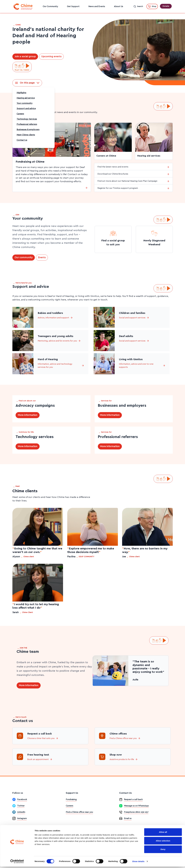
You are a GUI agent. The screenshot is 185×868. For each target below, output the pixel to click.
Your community (25, 103)
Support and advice (26, 109)
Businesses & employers (28, 130)
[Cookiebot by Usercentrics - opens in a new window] (17, 863)
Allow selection (163, 842)
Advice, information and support (55, 318)
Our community (24, 258)
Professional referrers (27, 124)
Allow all (163, 833)
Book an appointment (40, 759)
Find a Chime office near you (125, 738)
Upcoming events (51, 57)
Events (42, 258)
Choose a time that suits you (43, 738)
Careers (20, 114)
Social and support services (134, 318)
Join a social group (25, 57)
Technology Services (27, 119)
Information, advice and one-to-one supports (142, 366)
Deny (163, 851)
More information (28, 415)
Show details (138, 863)
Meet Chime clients (26, 135)
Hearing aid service (26, 98)
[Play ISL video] (22, 67)
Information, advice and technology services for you (61, 366)
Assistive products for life (124, 759)
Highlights (21, 93)
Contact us (22, 140)
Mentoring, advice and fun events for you (59, 341)
